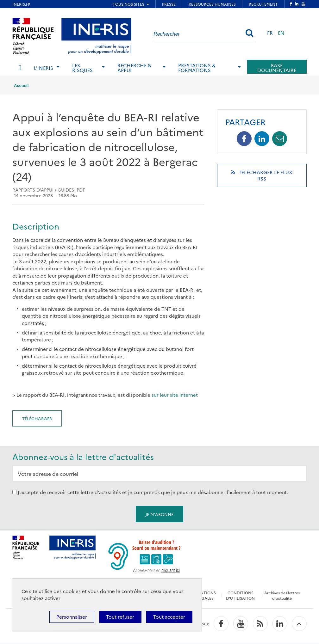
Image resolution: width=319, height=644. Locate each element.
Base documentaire (277, 68)
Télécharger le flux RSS (262, 178)
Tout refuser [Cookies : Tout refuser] (120, 617)
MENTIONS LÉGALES (206, 595)
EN (281, 33)
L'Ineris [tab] (44, 68)
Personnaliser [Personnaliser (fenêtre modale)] (72, 617)
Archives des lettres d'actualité (282, 595)
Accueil (21, 86)
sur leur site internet (174, 395)
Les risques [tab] (82, 68)
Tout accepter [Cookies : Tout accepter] (169, 617)
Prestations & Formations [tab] (197, 68)
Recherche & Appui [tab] (134, 68)
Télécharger (37, 418)
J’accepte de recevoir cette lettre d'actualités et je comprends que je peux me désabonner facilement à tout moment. (153, 492)
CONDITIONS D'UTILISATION (240, 595)
